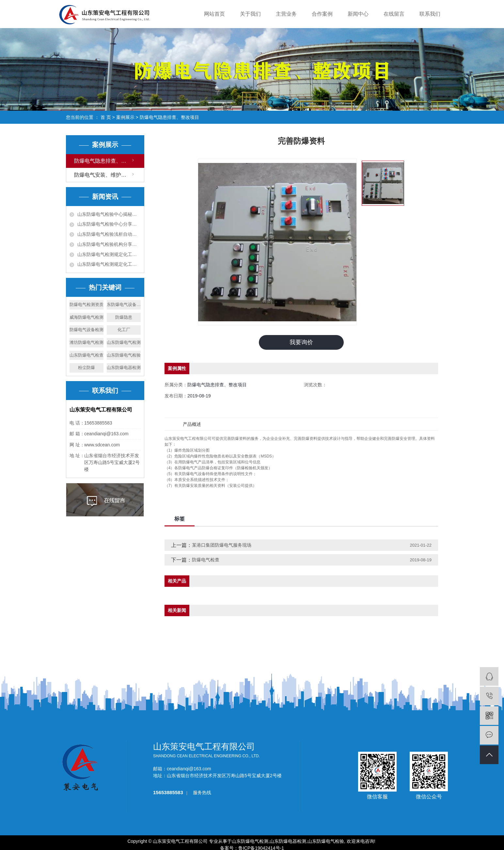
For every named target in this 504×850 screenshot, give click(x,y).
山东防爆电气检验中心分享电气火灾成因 (109, 224)
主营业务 (286, 14)
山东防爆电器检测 (124, 368)
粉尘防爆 (87, 368)
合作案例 (322, 14)
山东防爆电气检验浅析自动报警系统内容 (109, 234)
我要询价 (301, 342)
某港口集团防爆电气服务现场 (222, 545)
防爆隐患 (124, 317)
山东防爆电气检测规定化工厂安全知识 (109, 264)
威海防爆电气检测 (87, 317)
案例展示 (125, 117)
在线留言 (394, 14)
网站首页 (214, 14)
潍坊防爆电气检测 (87, 342)
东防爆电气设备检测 (124, 305)
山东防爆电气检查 (87, 355)
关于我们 (250, 14)
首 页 (106, 117)
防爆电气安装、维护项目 (103, 175)
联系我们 (430, 14)
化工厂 (124, 330)
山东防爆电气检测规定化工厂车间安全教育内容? (109, 254)
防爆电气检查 (206, 560)
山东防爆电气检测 (124, 342)
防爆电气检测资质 (87, 305)
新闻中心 (358, 14)
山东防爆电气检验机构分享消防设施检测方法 (109, 244)
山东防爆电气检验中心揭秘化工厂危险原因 (109, 214)
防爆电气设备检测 (87, 330)
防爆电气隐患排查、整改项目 (169, 117)
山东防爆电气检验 (124, 355)
